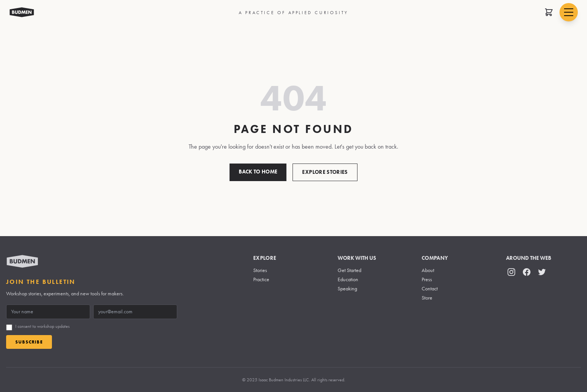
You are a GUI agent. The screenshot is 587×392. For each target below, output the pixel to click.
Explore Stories (325, 172)
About (428, 270)
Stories (260, 270)
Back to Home (258, 172)
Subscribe (29, 342)
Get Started (349, 270)
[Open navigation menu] (569, 12)
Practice (261, 279)
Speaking (347, 289)
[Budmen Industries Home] (22, 12)
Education (348, 279)
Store (427, 298)
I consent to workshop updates (42, 326)
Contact (430, 289)
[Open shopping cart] (549, 12)
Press (427, 279)
